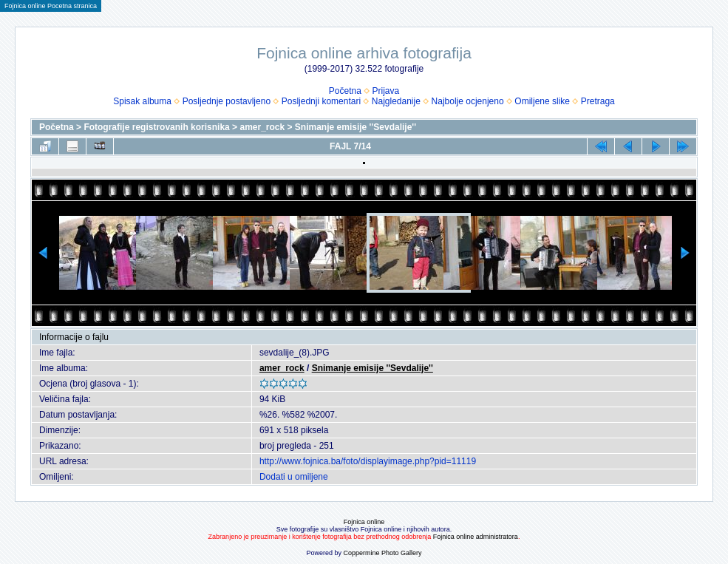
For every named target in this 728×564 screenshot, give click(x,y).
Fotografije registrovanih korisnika (156, 127)
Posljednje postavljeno (227, 101)
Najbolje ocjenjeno (468, 101)
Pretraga (598, 101)
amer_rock (262, 127)
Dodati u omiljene (294, 477)
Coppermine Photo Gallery (382, 553)
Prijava (386, 91)
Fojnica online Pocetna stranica (51, 6)
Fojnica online (364, 522)
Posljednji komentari (321, 101)
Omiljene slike (542, 101)
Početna (345, 91)
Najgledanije (396, 101)
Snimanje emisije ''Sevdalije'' (356, 127)
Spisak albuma (142, 101)
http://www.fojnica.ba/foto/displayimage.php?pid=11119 (368, 461)
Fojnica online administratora (476, 537)
